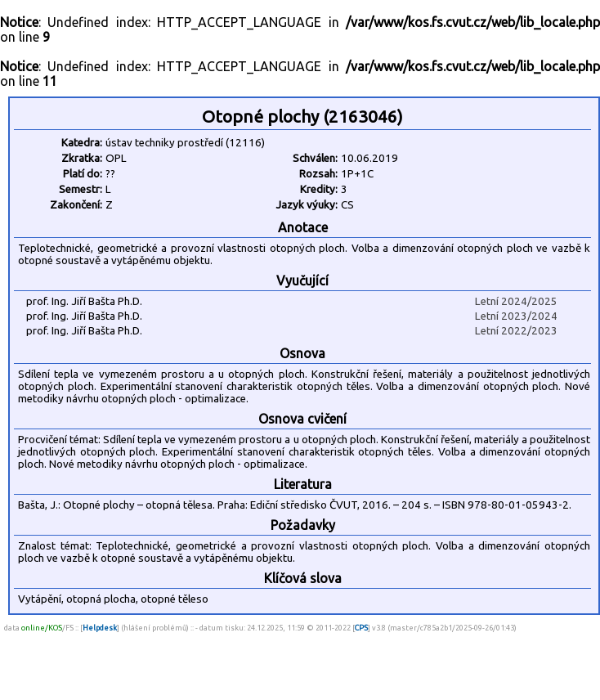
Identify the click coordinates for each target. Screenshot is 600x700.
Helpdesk (100, 628)
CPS (361, 628)
